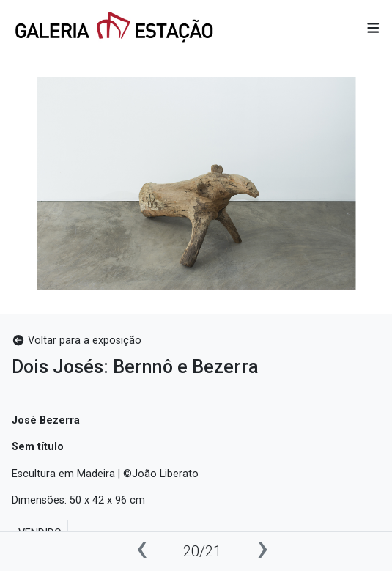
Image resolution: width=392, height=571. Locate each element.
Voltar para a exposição (77, 340)
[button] (373, 29)
